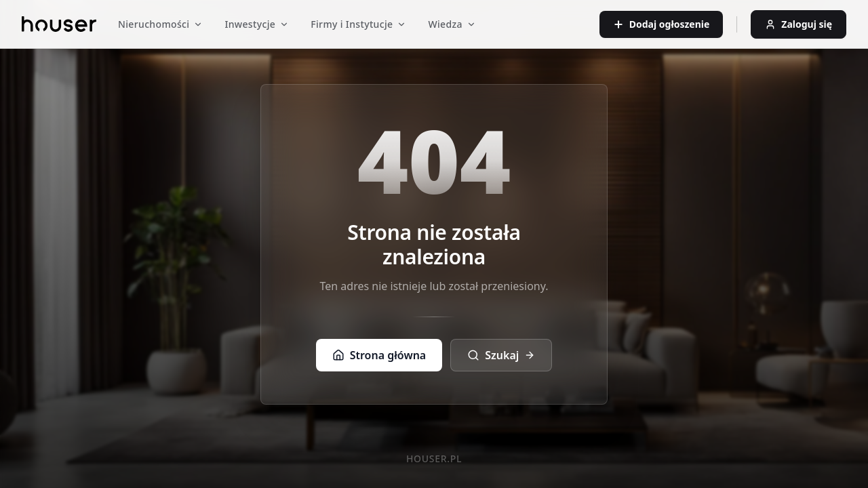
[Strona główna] (59, 24)
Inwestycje (257, 24)
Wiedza (452, 24)
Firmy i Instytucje (358, 24)
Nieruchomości (160, 24)
